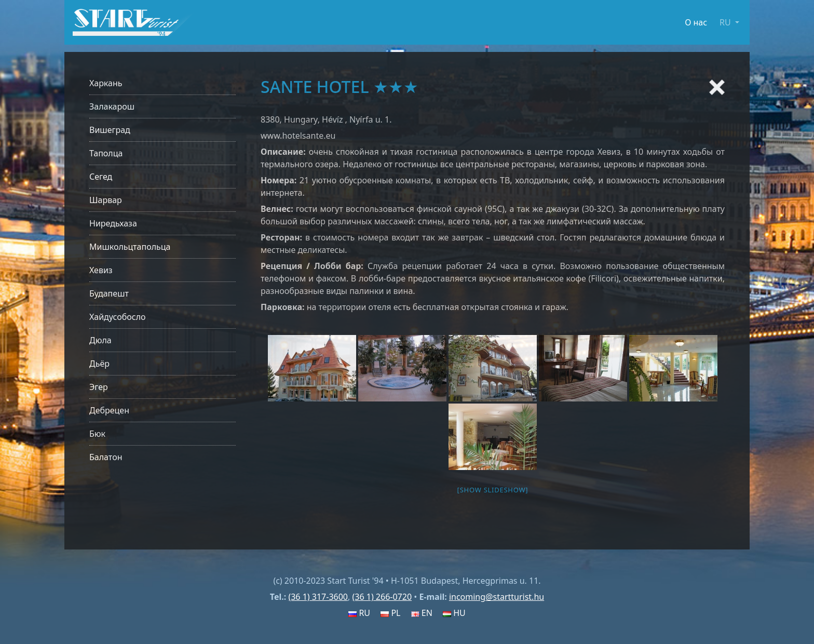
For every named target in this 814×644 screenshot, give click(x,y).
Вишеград (110, 130)
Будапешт (109, 293)
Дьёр (99, 364)
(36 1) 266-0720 (382, 597)
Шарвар (106, 200)
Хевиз (101, 270)
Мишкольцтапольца (130, 247)
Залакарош (112, 106)
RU (359, 613)
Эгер (99, 387)
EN (422, 613)
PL (390, 613)
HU (454, 613)
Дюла (100, 340)
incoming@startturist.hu (497, 597)
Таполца (106, 153)
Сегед (101, 177)
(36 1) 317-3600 (318, 597)
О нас (696, 22)
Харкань (106, 83)
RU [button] (726, 22)
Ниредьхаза (113, 223)
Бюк (97, 434)
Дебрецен (109, 410)
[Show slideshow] (493, 490)
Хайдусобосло (118, 317)
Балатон (106, 457)
